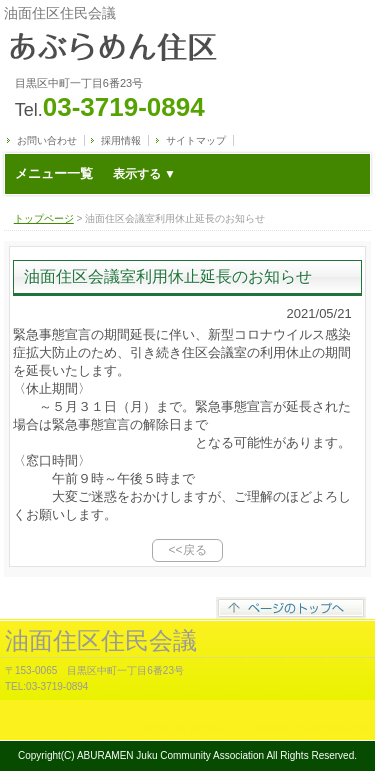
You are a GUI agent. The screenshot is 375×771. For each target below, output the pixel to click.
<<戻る (187, 550)
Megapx (208, 727)
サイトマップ (196, 140)
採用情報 (121, 140)
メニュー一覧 (95, 173)
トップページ (44, 218)
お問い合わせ (47, 140)
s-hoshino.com (337, 727)
